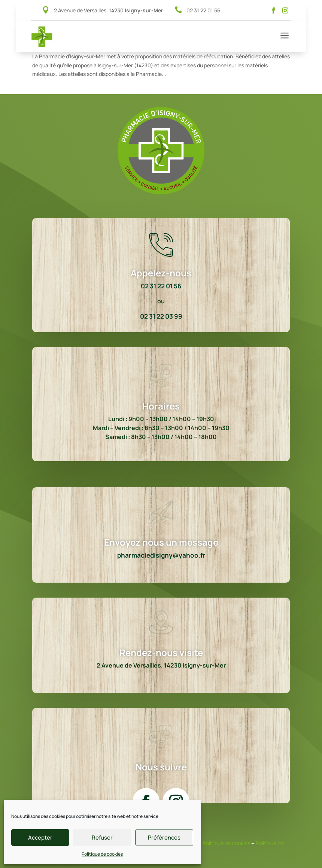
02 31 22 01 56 (203, 10)
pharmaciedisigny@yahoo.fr (161, 555)
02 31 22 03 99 (161, 316)
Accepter (40, 838)
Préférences (164, 838)
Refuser (102, 838)
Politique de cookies (102, 854)
